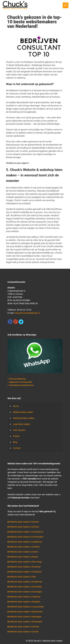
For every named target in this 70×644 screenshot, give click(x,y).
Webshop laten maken (24, 418)
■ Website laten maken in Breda (23, 557)
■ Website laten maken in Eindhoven (25, 582)
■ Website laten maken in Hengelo (24, 602)
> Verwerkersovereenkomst (21, 385)
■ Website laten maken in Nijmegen (24, 617)
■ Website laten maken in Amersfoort (25, 532)
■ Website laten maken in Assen (23, 552)
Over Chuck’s (19, 430)
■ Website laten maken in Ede (22, 577)
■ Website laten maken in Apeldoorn (25, 542)
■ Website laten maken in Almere (23, 527)
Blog (15, 442)
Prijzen (16, 436)
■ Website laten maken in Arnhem (24, 547)
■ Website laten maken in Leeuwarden (26, 607)
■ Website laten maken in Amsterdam (25, 537)
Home (16, 406)
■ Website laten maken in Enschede (25, 587)
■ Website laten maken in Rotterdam (25, 622)
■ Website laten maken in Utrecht (23, 627)
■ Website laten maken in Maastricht (25, 612)
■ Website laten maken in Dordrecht (25, 572)
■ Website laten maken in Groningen (25, 592)
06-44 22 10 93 (24, 310)
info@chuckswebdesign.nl (27, 313)
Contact (17, 448)
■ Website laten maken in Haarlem (24, 597)
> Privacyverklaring (16, 379)
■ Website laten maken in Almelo (23, 522)
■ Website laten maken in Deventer (24, 567)
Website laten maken (23, 412)
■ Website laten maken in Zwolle (23, 632)
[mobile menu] (66, 5)
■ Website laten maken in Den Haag (25, 562)
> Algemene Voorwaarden (20, 382)
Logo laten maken (22, 424)
